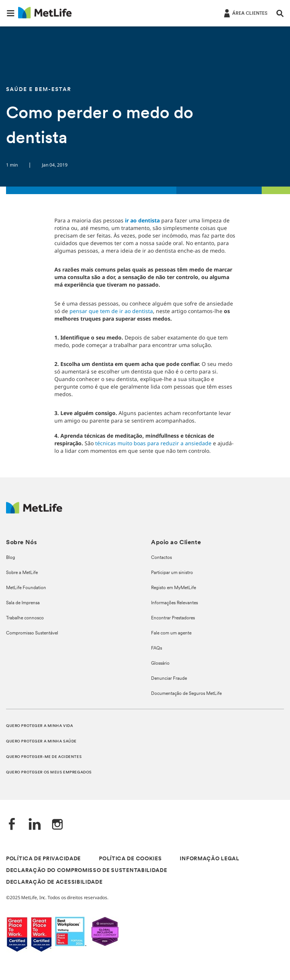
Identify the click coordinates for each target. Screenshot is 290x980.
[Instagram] (57, 825)
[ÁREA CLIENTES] (245, 13)
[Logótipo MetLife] (34, 512)
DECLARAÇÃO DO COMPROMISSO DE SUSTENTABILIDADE (87, 871)
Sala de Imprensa (23, 603)
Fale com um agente (171, 633)
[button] (11, 13)
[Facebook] (12, 825)
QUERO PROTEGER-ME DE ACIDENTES (44, 757)
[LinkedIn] (35, 825)
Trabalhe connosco (25, 618)
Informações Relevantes (174, 603)
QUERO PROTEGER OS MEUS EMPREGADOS (49, 772)
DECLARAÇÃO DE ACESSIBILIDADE (54, 882)
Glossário (160, 664)
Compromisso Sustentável (32, 633)
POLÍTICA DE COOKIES (130, 859)
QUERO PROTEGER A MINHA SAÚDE (41, 742)
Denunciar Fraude (169, 679)
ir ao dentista (142, 220)
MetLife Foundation (26, 588)
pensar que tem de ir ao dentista (111, 311)
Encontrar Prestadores (173, 618)
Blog (11, 558)
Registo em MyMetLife (174, 588)
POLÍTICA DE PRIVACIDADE (43, 859)
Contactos (161, 558)
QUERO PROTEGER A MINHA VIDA (39, 726)
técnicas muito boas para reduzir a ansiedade (153, 443)
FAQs (157, 648)
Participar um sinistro (172, 573)
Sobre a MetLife (22, 573)
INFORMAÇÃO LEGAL (209, 859)
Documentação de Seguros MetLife (186, 694)
